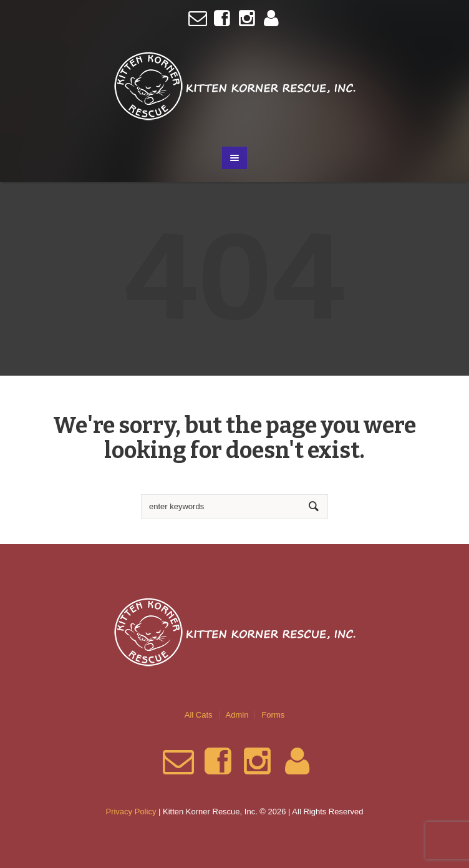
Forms (273, 715)
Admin (237, 715)
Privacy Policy (131, 812)
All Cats (199, 715)
